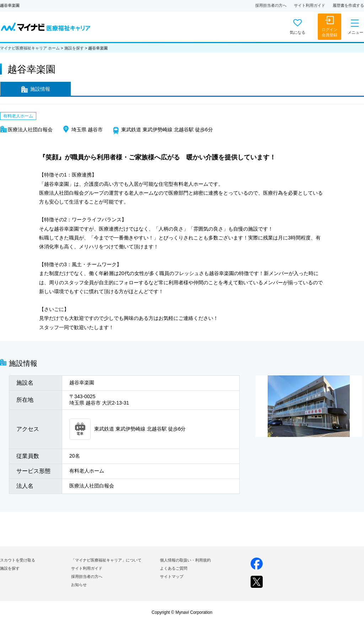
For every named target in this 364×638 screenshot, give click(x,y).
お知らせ (79, 585)
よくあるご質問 (174, 568)
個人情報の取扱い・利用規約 (185, 560)
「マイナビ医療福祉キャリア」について (106, 560)
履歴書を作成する (348, 5)
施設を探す (74, 48)
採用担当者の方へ (271, 5)
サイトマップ (172, 576)
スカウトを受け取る (18, 560)
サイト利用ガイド (310, 5)
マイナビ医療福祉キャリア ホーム (30, 48)
